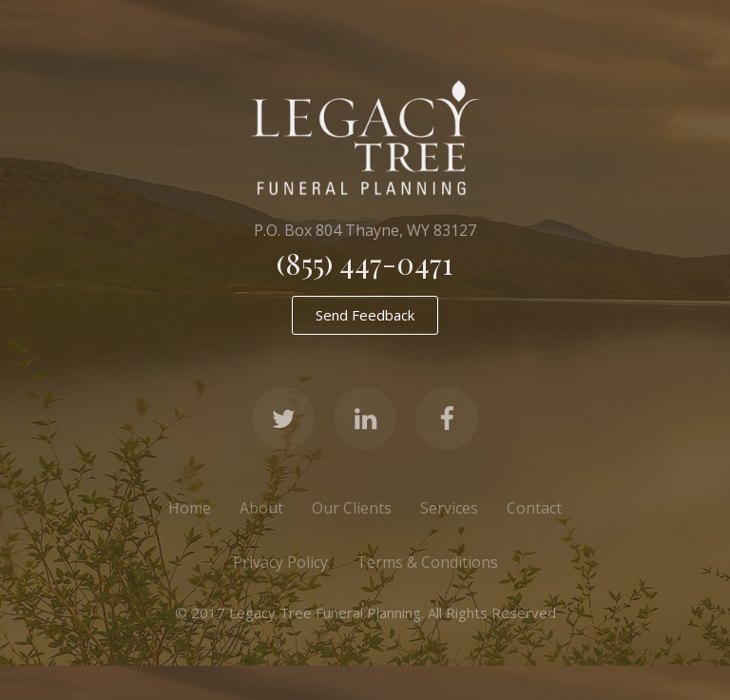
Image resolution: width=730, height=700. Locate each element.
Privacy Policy (280, 562)
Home (190, 508)
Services (449, 508)
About (261, 508)
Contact (534, 508)
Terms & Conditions (427, 562)
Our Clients (352, 508)
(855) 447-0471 (365, 263)
